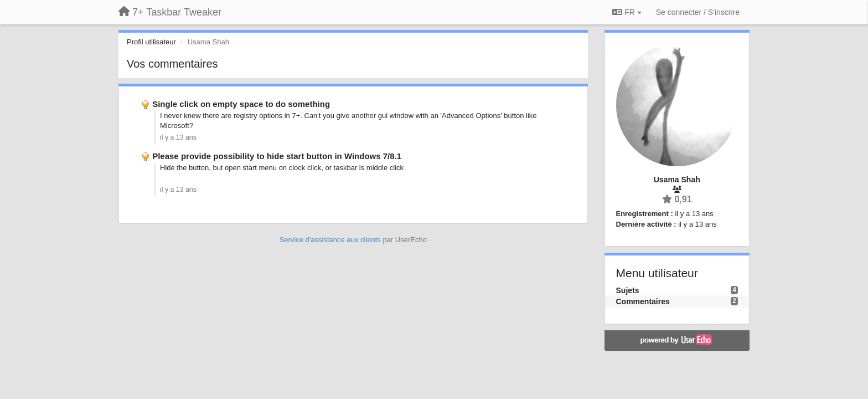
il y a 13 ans (178, 137)
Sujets (628, 290)
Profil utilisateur (151, 42)
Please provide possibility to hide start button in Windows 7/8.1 (277, 156)
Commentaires (643, 301)
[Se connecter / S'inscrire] (698, 12)
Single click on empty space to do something (241, 104)
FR (627, 12)
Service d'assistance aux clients (330, 240)
